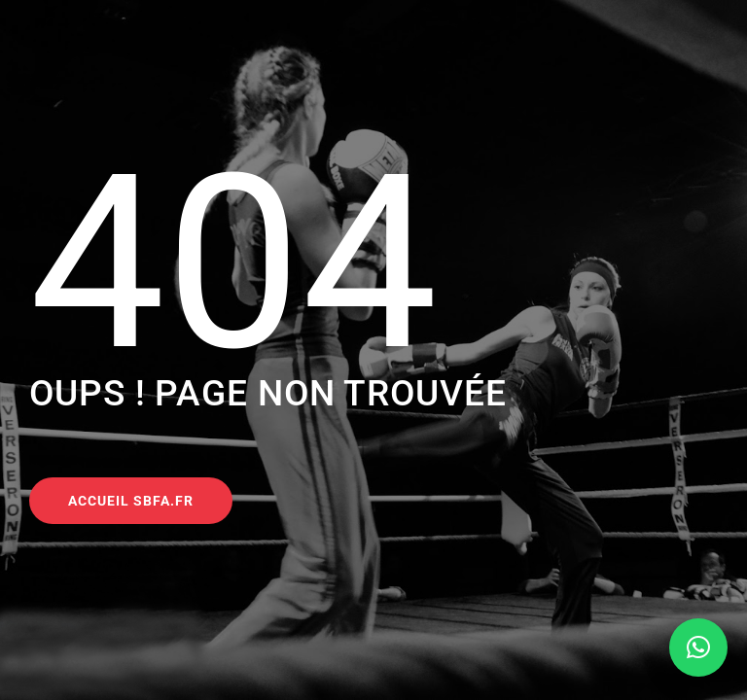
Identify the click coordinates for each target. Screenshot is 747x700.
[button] (698, 647)
